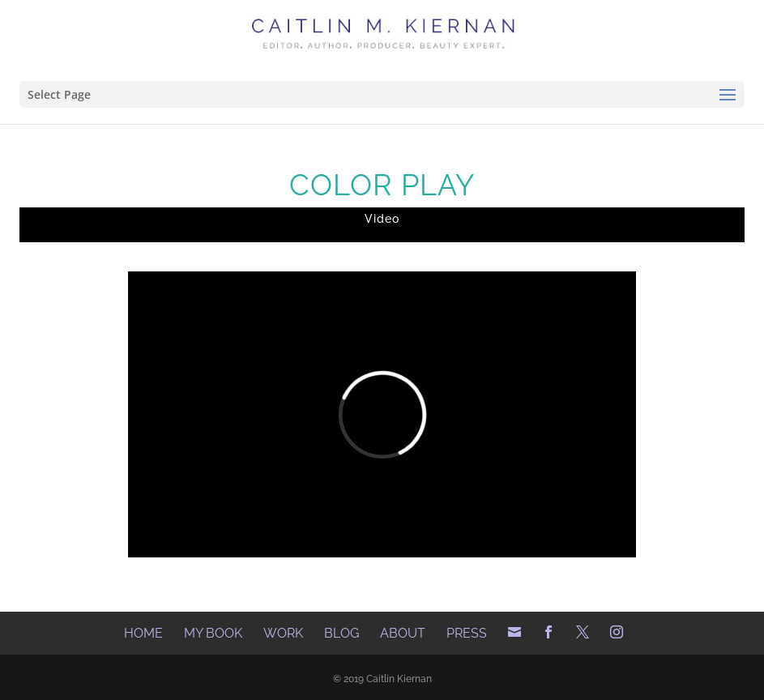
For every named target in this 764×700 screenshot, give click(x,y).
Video (382, 219)
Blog (341, 633)
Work (283, 633)
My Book (213, 633)
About (403, 633)
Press (467, 633)
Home (143, 633)
